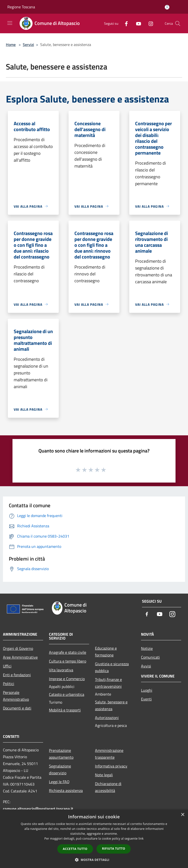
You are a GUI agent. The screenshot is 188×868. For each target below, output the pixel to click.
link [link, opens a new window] (141, 839)
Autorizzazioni (107, 718)
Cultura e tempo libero (68, 661)
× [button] (182, 815)
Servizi (28, 45)
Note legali (104, 775)
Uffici (7, 666)
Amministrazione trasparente (109, 754)
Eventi (146, 699)
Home (11, 45)
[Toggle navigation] (10, 23)
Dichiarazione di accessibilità (108, 787)
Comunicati (150, 657)
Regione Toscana (21, 7)
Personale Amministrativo (16, 696)
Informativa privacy (111, 766)
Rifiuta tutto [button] (114, 849)
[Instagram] (149, 23)
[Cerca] (178, 23)
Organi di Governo (18, 648)
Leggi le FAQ (59, 782)
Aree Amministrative (20, 657)
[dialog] (94, 839)
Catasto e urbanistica (67, 694)
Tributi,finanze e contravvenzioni (108, 683)
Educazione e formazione (106, 652)
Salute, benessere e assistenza (111, 705)
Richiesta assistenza (66, 790)
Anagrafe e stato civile (68, 652)
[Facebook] (124, 23)
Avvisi (146, 666)
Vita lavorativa (61, 670)
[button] (94, 860)
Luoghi (147, 690)
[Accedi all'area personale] (167, 7)
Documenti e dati (17, 708)
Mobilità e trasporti (65, 710)
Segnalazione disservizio (60, 769)
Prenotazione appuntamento (61, 754)
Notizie (147, 648)
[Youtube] (137, 23)
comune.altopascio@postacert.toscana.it (38, 809)
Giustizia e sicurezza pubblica (112, 667)
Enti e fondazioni (17, 675)
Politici (9, 684)
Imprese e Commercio (67, 679)
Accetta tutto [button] (75, 849)
